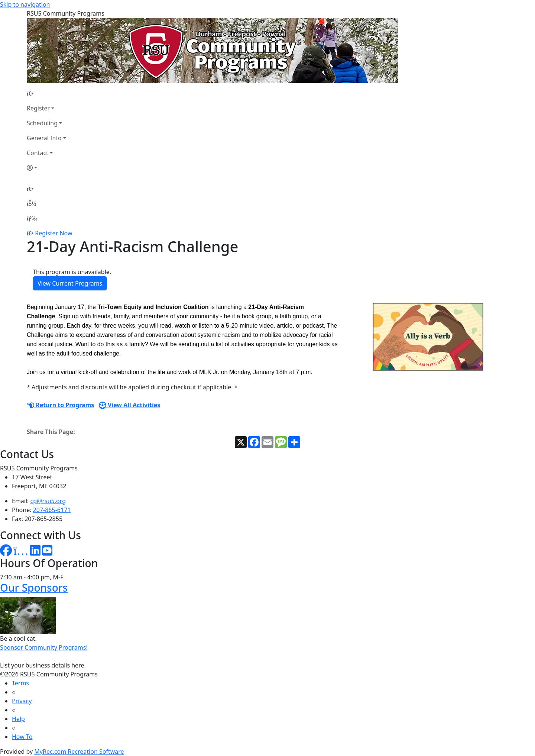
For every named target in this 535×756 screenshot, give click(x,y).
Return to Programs (60, 405)
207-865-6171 (52, 510)
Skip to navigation (25, 4)
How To (22, 737)
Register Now (53, 233)
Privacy (22, 701)
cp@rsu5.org (48, 501)
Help (18, 719)
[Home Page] (46, 93)
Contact (38, 153)
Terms (20, 683)
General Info (44, 138)
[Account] (46, 168)
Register (38, 108)
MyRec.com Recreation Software (79, 752)
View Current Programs (70, 283)
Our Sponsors (34, 588)
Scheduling (42, 123)
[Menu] (32, 218)
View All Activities (130, 405)
